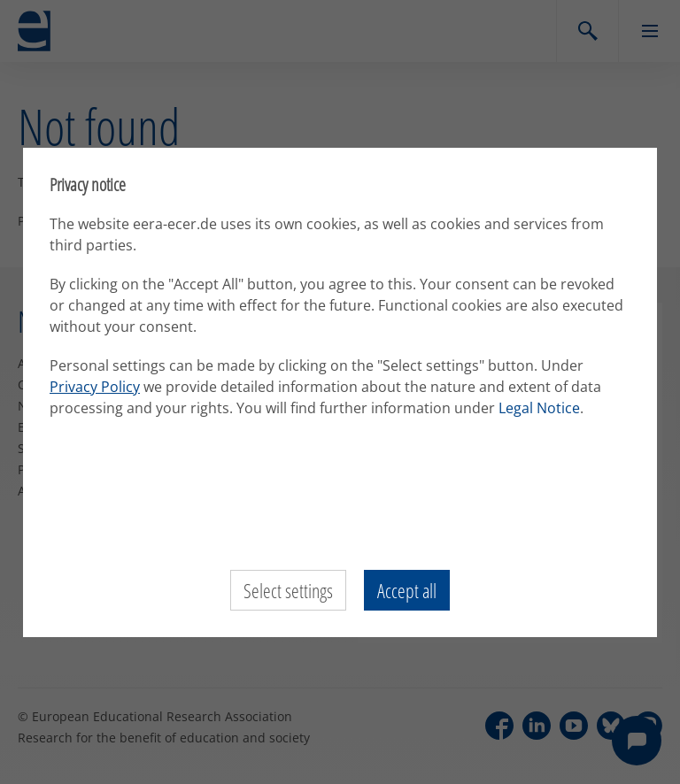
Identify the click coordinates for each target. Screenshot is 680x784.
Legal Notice (539, 408)
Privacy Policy (95, 387)
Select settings (288, 590)
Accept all (407, 590)
